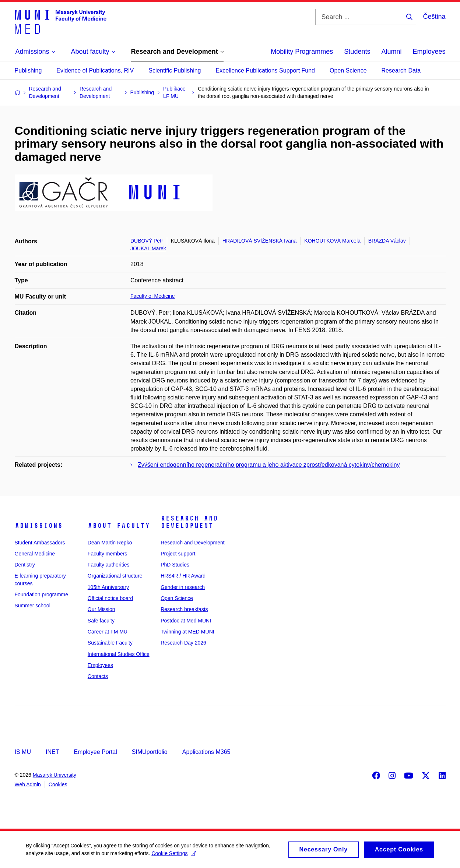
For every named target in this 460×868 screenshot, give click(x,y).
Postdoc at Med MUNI (186, 621)
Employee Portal (95, 752)
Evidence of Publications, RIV (95, 70)
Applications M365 (206, 752)
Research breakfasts (184, 609)
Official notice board (110, 598)
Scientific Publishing (175, 70)
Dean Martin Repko (110, 543)
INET (52, 752)
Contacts (98, 676)
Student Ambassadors (40, 543)
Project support (178, 554)
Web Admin (28, 784)
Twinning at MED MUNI (187, 632)
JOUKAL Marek (148, 248)
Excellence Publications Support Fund (266, 70)
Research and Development (189, 522)
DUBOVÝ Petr (147, 241)
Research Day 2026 (183, 643)
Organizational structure (115, 576)
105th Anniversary (108, 587)
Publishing (28, 70)
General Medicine (35, 554)
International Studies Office (119, 654)
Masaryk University (55, 775)
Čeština (434, 17)
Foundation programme (42, 594)
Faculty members (107, 554)
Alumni (391, 52)
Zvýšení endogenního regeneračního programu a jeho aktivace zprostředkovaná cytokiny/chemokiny (269, 465)
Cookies (58, 784)
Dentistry (25, 565)
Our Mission (101, 609)
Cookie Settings (174, 855)
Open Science (348, 70)
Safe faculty (101, 621)
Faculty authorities (109, 565)
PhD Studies (175, 565)
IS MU (23, 752)
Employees (429, 52)
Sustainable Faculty (110, 643)
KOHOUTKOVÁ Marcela (332, 241)
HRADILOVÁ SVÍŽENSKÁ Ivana (260, 241)
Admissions (39, 526)
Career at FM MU (108, 632)
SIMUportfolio (150, 752)
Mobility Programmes (302, 52)
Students (357, 52)
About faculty (119, 526)
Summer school (33, 606)
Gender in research (183, 587)
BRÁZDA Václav (387, 241)
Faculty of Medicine (153, 296)
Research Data (401, 70)
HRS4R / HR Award (183, 576)
